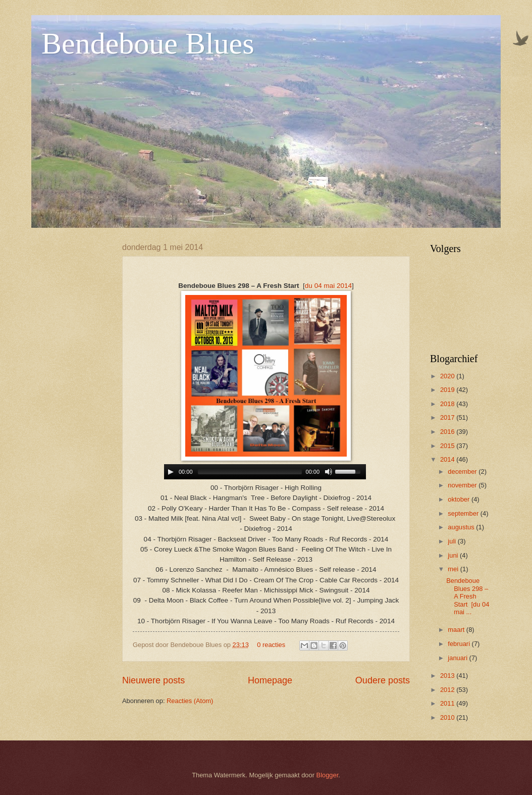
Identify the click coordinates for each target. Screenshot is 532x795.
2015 (448, 446)
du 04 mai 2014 (328, 286)
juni (454, 555)
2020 (448, 376)
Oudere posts (383, 680)
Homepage (270, 680)
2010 (448, 717)
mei (454, 569)
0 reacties (271, 645)
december (463, 471)
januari (458, 658)
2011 (448, 703)
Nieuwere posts (153, 680)
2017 (448, 417)
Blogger (328, 775)
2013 (448, 676)
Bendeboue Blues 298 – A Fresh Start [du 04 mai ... (468, 596)
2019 (448, 390)
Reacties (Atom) (190, 701)
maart (457, 630)
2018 (448, 404)
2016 (448, 432)
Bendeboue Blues (148, 43)
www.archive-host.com (266, 472)
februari (460, 644)
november (463, 485)
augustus (462, 527)
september (464, 513)
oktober (460, 499)
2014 (448, 459)
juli (453, 541)
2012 (448, 690)
